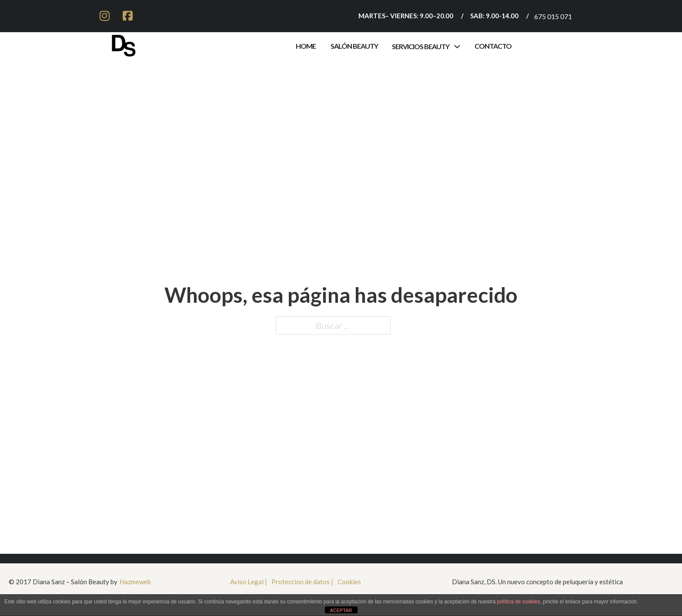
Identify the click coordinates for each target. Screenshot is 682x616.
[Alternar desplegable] (457, 47)
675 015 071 (553, 16)
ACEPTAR (341, 610)
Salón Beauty (354, 46)
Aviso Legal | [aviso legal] (249, 582)
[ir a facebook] (128, 16)
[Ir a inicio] (124, 44)
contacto (493, 46)
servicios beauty (421, 46)
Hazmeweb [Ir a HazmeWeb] (135, 582)
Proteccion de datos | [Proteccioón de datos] (302, 582)
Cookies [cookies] (349, 582)
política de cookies (519, 602)
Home (306, 46)
